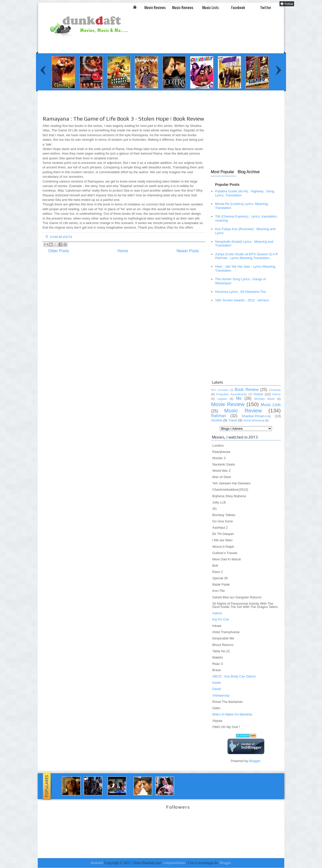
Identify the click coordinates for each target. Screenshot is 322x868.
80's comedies (220, 390)
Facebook (238, 7)
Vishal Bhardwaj (254, 420)
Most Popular (223, 172)
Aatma (217, 613)
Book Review (247, 390)
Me (239, 398)
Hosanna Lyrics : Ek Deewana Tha (240, 292)
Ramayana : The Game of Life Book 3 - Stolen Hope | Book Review (123, 119)
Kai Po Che (221, 619)
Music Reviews (183, 7)
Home (123, 251)
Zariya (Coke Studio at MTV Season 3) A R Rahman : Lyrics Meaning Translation (246, 256)
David (217, 689)
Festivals (275, 390)
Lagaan (222, 399)
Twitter (266, 7)
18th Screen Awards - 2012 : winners (242, 300)
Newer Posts (188, 251)
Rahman (219, 416)
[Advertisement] (132, 108)
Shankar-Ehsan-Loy (256, 416)
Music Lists (210, 7)
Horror (277, 394)
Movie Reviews (155, 7)
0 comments (59, 237)
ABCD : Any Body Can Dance (234, 676)
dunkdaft (97, 863)
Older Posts (59, 251)
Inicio (135, 7)
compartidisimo (174, 863)
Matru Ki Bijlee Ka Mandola (232, 714)
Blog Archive (249, 172)
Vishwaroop (221, 695)
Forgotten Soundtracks (231, 394)
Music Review (243, 410)
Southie (217, 420)
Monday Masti (264, 399)
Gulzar (258, 394)
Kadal (217, 683)
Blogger (255, 761)
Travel (233, 420)
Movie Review (228, 404)
